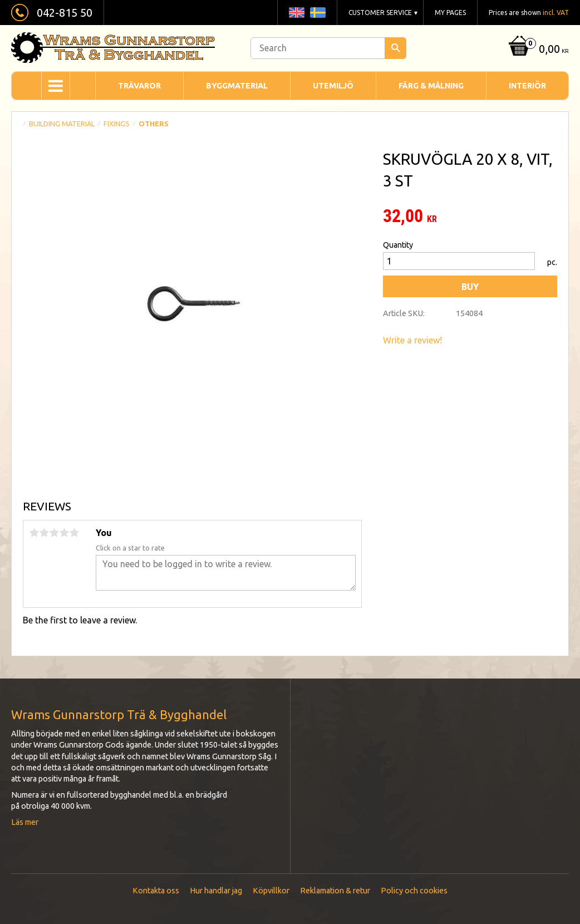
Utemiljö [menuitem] (333, 86)
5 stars (74, 533)
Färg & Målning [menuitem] (431, 86)
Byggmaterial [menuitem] (237, 86)
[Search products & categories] (328, 48)
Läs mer (25, 822)
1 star (34, 533)
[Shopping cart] (537, 50)
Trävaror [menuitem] (139, 86)
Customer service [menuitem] (380, 13)
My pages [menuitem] (450, 13)
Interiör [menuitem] (527, 86)
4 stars (64, 533)
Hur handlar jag (216, 891)
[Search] (395, 48)
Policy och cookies (414, 891)
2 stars (44, 533)
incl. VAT (556, 13)
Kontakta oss (156, 891)
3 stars (54, 533)
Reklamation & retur (335, 891)
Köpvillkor (271, 891)
